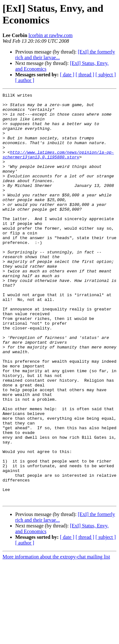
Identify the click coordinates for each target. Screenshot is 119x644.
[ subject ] (106, 75)
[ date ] (67, 75)
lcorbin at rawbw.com (51, 35)
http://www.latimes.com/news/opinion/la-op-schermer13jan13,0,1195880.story (58, 167)
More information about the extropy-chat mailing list (56, 638)
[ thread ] (85, 75)
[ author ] (25, 80)
